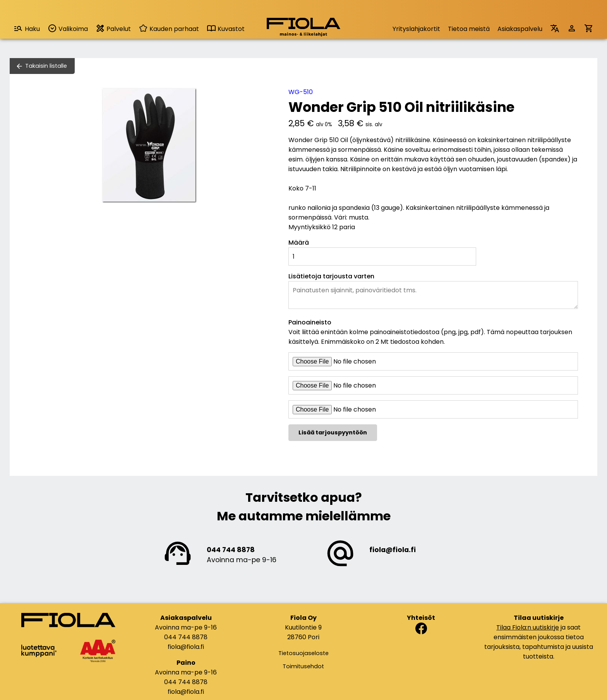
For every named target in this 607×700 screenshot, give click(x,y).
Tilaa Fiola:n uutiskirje (528, 627)
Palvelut (113, 28)
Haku (27, 28)
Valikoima (68, 28)
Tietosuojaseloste (303, 653)
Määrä (299, 243)
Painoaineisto (310, 322)
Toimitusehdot (303, 666)
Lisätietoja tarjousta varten (331, 276)
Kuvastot (226, 29)
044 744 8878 (231, 550)
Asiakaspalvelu (520, 29)
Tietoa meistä (469, 29)
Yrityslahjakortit (416, 29)
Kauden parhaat (169, 29)
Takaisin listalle (46, 66)
